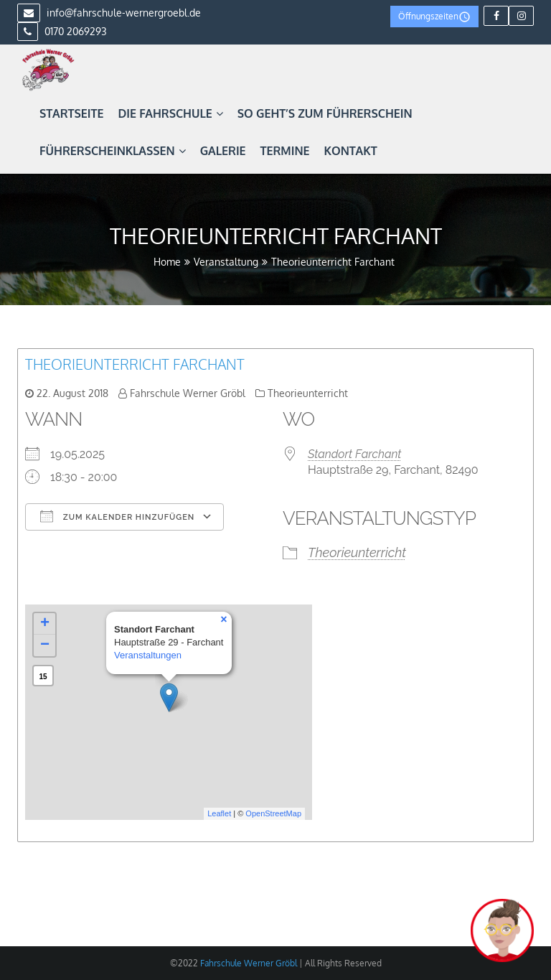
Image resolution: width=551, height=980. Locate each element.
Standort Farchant (354, 454)
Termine (285, 151)
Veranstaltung (226, 262)
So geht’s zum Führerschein (325, 113)
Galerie (223, 151)
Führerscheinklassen (113, 151)
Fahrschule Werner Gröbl (188, 393)
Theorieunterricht (308, 393)
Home (167, 262)
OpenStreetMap (273, 813)
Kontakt (351, 151)
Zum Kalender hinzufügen (117, 516)
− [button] (45, 645)
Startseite (71, 113)
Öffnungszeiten (434, 17)
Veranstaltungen (148, 655)
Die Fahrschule (170, 113)
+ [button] (45, 624)
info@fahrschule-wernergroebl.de (109, 13)
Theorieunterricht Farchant (135, 364)
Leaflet (219, 813)
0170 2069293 (62, 31)
